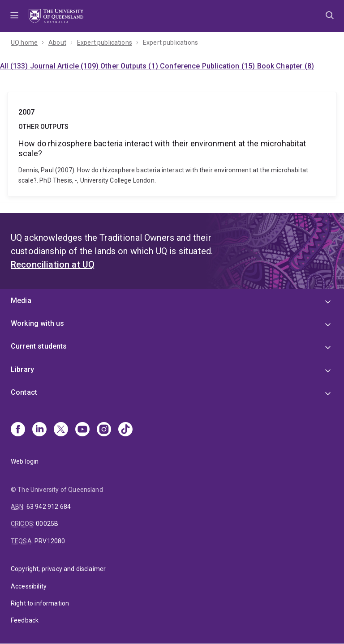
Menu (14, 16)
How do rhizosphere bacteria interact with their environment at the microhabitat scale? (172, 144)
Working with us (37, 323)
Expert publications (105, 43)
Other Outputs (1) (130, 66)
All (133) (15, 66)
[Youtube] (82, 430)
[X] (61, 430)
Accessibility (29, 586)
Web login (25, 461)
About (57, 43)
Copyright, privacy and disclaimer (58, 569)
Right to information (40, 603)
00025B (47, 524)
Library (22, 369)
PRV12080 (50, 541)
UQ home (24, 43)
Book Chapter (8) (286, 66)
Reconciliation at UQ (53, 264)
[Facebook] (18, 430)
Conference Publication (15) (208, 66)
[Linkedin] (39, 430)
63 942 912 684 (49, 507)
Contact (24, 392)
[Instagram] (104, 430)
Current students (39, 346)
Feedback (25, 620)
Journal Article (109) (65, 66)
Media (21, 301)
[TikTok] (125, 430)
